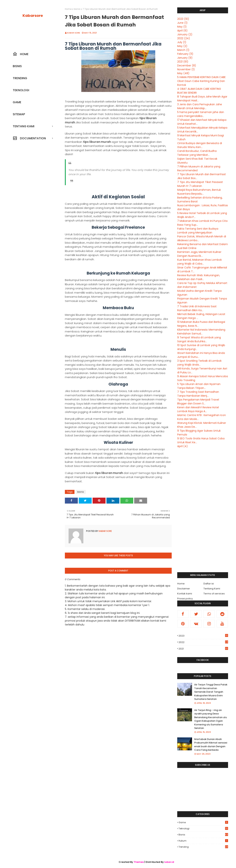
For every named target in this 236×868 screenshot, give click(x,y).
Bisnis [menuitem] (17, 66)
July (182, 42)
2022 (184, 38)
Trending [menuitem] (20, 78)
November (186, 69)
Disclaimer (184, 589)
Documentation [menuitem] (29, 138)
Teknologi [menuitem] (21, 90)
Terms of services (214, 594)
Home (68, 9)
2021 (183, 62)
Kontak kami (185, 594)
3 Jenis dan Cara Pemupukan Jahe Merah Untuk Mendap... (200, 106)
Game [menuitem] (17, 102)
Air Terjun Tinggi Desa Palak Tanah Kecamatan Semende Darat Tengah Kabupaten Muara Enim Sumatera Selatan (211, 692)
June (182, 23)
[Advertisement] (203, 510)
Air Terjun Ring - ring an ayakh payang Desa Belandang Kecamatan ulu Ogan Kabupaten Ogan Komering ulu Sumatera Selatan (210, 719)
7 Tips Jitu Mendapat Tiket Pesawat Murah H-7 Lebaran (200, 184)
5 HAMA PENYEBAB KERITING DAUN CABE (201, 77)
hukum (203, 841)
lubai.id (169, 862)
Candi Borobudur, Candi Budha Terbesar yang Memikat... (197, 153)
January (185, 34)
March (183, 50)
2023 (183, 19)
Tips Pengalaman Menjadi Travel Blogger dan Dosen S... (198, 402)
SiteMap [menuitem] (19, 114)
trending (203, 847)
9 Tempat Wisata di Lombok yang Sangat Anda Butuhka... (199, 339)
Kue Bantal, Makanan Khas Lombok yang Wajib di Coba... (200, 262)
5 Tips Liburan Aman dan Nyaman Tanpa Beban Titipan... (199, 386)
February (185, 54)
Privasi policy (185, 599)
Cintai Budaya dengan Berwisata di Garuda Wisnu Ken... (200, 145)
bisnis (77, 9)
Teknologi (203, 829)
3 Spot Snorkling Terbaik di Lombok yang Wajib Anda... (199, 363)
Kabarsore (33, 16)
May (182, 27)
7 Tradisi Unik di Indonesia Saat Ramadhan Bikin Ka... (197, 308)
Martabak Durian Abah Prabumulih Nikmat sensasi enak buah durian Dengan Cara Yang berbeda (211, 745)
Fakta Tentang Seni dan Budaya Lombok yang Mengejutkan (198, 231)
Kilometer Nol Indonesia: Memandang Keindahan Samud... (201, 332)
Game (203, 822)
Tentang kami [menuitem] (24, 126)
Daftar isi (209, 584)
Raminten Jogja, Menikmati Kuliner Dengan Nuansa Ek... (199, 254)
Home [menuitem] (21, 54)
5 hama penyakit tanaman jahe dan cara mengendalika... (201, 114)
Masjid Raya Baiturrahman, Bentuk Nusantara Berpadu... (199, 192)
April (182, 31)
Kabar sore (74, 33)
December (187, 65)
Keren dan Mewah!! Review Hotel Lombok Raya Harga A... (198, 409)
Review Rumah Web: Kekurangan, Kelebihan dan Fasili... (199, 277)
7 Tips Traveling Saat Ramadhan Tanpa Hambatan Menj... (198, 394)
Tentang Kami (212, 589)
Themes (139, 862)
